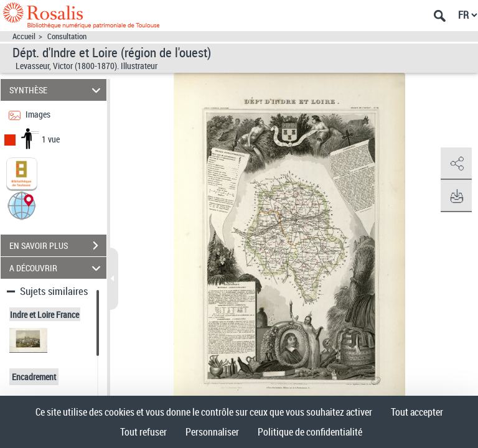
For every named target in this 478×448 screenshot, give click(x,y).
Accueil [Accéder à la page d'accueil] (24, 36)
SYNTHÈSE (57, 90)
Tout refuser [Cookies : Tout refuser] (143, 432)
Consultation (67, 36)
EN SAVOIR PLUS (58, 246)
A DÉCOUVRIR (57, 268)
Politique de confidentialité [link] (310, 432)
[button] (22, 205)
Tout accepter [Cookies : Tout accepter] (417, 412)
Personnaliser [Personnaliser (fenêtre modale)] (212, 432)
